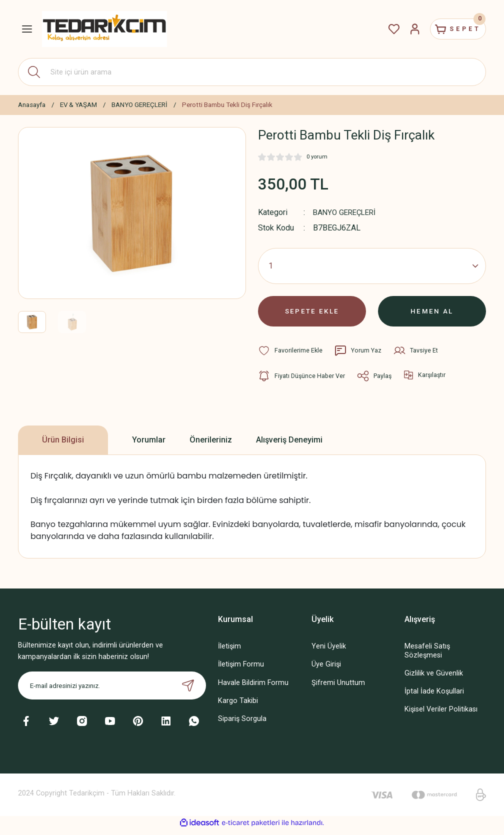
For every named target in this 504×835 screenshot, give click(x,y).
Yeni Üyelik (329, 652)
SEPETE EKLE (312, 314)
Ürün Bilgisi (63, 445)
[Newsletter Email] (112, 691)
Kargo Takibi (238, 706)
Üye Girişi (326, 670)
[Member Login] (404, 29)
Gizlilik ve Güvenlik (434, 678)
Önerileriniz (211, 445)
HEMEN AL (432, 314)
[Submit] (188, 691)
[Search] (252, 72)
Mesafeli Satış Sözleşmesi (427, 656)
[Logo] (104, 29)
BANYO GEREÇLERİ (347, 212)
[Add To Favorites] (290, 356)
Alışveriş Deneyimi (289, 445)
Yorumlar (149, 445)
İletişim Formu (241, 670)
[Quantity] (372, 266)
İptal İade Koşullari (434, 697)
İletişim (229, 652)
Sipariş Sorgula (242, 724)
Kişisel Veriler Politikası (441, 715)
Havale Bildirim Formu (253, 688)
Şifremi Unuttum (338, 688)
